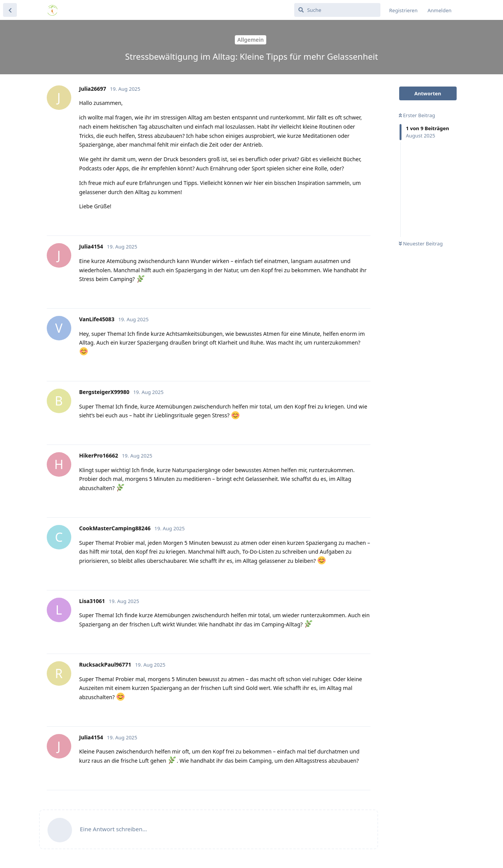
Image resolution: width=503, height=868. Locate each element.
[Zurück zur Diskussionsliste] (10, 10)
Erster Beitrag (417, 115)
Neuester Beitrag (421, 244)
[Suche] (337, 10)
